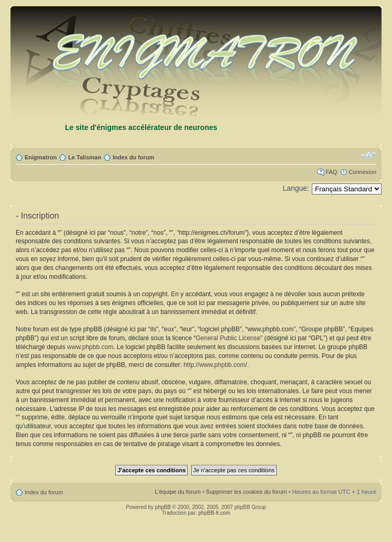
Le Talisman (85, 157)
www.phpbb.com (90, 347)
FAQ (331, 172)
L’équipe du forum (177, 492)
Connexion (362, 172)
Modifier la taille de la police (369, 155)
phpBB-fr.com (215, 513)
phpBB (163, 507)
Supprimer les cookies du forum (247, 492)
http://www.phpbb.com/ (215, 365)
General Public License (228, 338)
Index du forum (133, 157)
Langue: (296, 188)
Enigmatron (41, 157)
